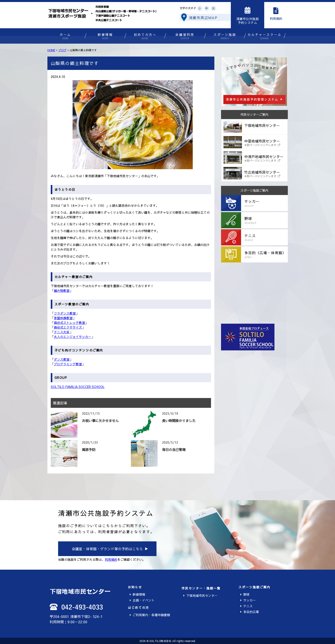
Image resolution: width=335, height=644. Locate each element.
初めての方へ (145, 36)
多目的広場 (251, 612)
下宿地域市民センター (202, 595)
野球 (246, 594)
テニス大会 (62, 332)
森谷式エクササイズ (68, 327)
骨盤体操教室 (63, 318)
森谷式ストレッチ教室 (69, 323)
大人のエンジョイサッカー (73, 337)
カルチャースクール (265, 36)
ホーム (65, 36)
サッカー (250, 600)
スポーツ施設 (225, 36)
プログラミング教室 (68, 364)
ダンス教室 (62, 359)
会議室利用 (185, 36)
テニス (248, 606)
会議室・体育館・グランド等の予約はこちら (107, 549)
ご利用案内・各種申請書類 (151, 615)
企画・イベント (144, 600)
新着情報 (105, 36)
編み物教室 (62, 291)
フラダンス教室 (65, 313)
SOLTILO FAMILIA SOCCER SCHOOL (78, 387)
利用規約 (111, 559)
